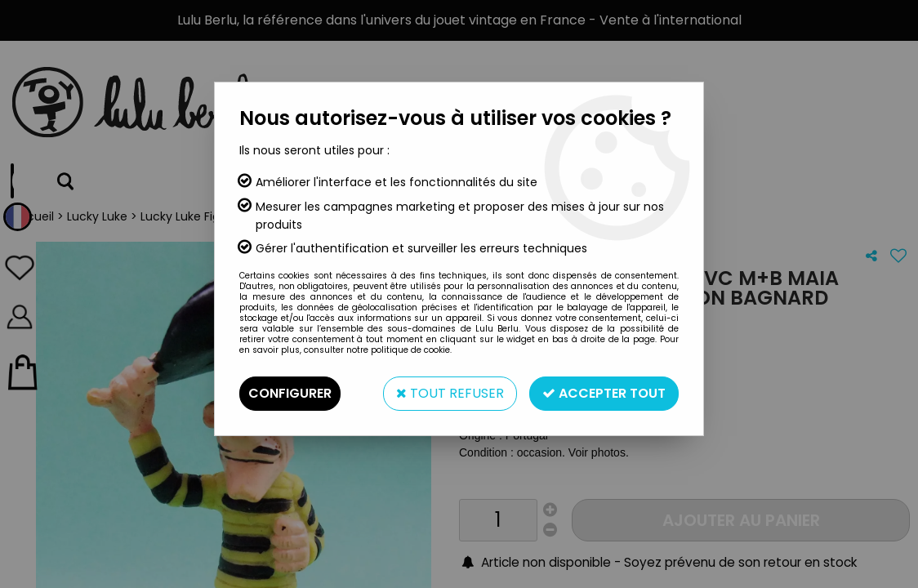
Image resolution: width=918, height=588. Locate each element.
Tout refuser (450, 393)
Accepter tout (604, 393)
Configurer (290, 393)
